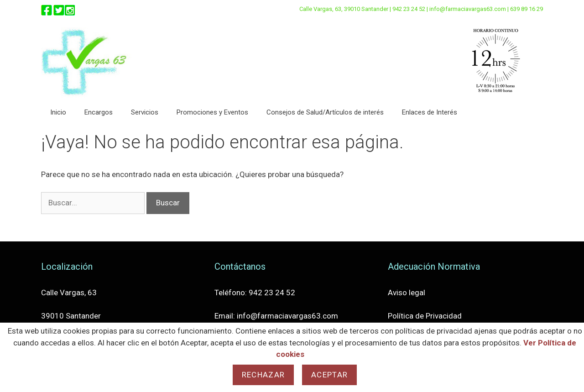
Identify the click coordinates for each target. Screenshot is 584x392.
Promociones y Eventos (212, 112)
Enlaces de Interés (430, 112)
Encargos (99, 112)
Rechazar (263, 375)
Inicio (58, 112)
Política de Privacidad (425, 316)
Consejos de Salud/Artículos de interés (325, 112)
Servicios (145, 112)
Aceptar (329, 375)
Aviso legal (407, 293)
